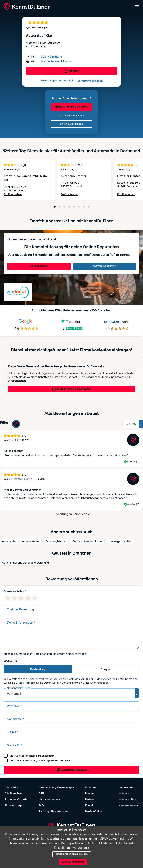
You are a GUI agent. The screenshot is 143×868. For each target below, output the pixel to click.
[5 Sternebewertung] (35, 598)
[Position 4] (69, 207)
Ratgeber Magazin (16, 799)
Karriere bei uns (129, 805)
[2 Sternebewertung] (14, 598)
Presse (89, 793)
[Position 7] (84, 207)
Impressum (126, 787)
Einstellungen (65, 787)
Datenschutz (47, 787)
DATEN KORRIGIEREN (71, 124)
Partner (90, 799)
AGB (16, 756)
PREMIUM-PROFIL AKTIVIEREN (72, 107)
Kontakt (90, 805)
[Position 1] (55, 207)
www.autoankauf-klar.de (56, 61)
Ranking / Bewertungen (53, 811)
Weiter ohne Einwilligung (72, 854)
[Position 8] (89, 207)
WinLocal (124, 793)
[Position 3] (64, 207)
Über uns (91, 787)
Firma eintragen (14, 805)
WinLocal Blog (128, 799)
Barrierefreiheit (94, 811)
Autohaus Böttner (73, 176)
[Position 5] (74, 207)
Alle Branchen (13, 793)
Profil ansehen (26, 194)
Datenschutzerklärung (26, 760)
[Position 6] (79, 207)
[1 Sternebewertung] (8, 598)
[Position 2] (59, 207)
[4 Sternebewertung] (28, 598)
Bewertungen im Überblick (57, 80)
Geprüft (131, 462)
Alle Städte (11, 787)
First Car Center (129, 176)
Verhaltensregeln (76, 654)
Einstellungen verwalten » (71, 848)
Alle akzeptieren (73, 862)
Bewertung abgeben (90, 81)
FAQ (41, 805)
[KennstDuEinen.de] (27, 7)
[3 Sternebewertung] (21, 598)
